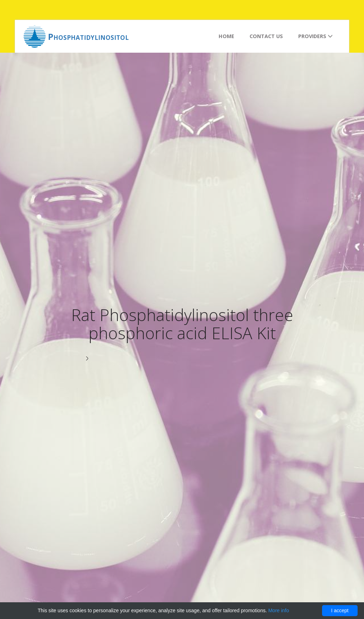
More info (279, 610)
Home (226, 36)
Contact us (266, 36)
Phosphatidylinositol (88, 36)
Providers (315, 36)
